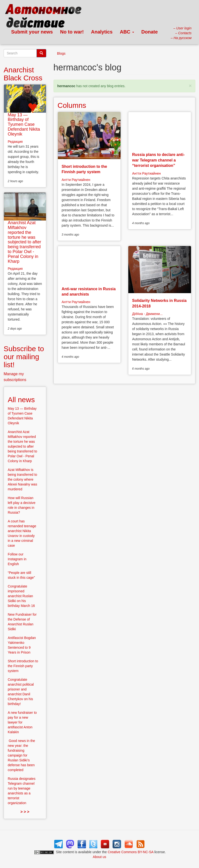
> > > (25, 812)
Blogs (61, 53)
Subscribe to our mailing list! (24, 357)
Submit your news (32, 32)
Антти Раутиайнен (76, 180)
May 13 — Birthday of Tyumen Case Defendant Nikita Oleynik (24, 124)
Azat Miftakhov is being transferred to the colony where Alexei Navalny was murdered (22, 479)
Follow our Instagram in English (17, 559)
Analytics (102, 32)
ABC (127, 32)
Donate (150, 32)
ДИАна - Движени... (147, 314)
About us (99, 857)
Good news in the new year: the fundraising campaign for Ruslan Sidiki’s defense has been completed (21, 755)
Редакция (15, 142)
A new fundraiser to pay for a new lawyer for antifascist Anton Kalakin (22, 722)
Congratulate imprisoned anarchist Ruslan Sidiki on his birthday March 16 (21, 596)
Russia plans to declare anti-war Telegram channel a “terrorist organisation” (158, 160)
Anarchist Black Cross (23, 74)
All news (21, 400)
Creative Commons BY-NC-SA (131, 852)
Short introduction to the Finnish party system (23, 666)
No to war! (72, 32)
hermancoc (66, 86)
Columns (72, 105)
